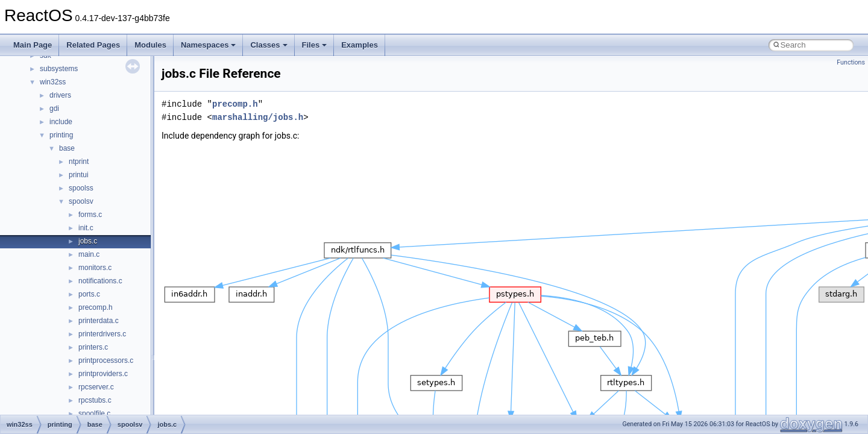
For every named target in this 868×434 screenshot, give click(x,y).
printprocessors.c (106, 360)
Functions (851, 62)
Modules (150, 45)
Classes (269, 45)
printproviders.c (103, 374)
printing (61, 135)
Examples (360, 45)
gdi (54, 108)
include (61, 122)
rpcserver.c (96, 387)
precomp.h (96, 307)
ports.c (89, 294)
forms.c (90, 215)
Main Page (33, 45)
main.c (89, 254)
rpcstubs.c (95, 400)
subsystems (59, 69)
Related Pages (93, 45)
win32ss (53, 82)
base (67, 148)
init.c (86, 228)
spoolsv (81, 201)
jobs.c (88, 241)
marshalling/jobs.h (258, 117)
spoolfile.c (94, 414)
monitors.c (95, 268)
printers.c (93, 347)
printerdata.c (99, 321)
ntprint (79, 162)
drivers (60, 95)
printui (79, 175)
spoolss (81, 188)
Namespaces (209, 45)
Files (315, 45)
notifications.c (100, 281)
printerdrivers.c (102, 334)
